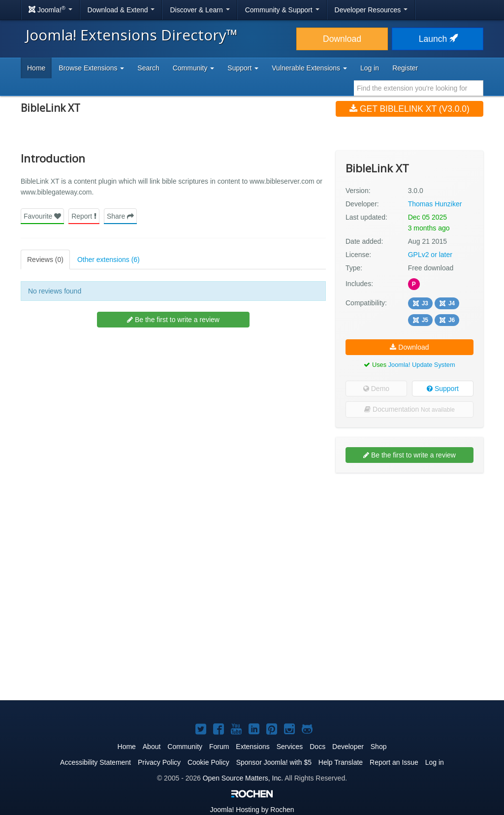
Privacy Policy (159, 762)
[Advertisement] (409, 544)
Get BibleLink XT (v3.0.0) (409, 109)
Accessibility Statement (95, 762)
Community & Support (282, 10)
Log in (370, 68)
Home (36, 68)
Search (148, 68)
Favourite (42, 216)
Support (443, 389)
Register (405, 68)
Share (120, 216)
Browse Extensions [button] (91, 68)
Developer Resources (371, 10)
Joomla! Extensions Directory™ (132, 35)
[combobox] (419, 88)
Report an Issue (394, 762)
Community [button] (194, 68)
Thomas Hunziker (435, 204)
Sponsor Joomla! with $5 (274, 762)
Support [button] (243, 68)
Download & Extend (121, 10)
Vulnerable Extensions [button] (309, 68)
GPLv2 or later (430, 255)
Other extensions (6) (109, 260)
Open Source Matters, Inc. (243, 778)
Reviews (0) (45, 260)
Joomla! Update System (422, 365)
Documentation (409, 409)
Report (84, 216)
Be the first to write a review (173, 320)
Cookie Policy (208, 762)
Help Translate (341, 762)
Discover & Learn (200, 10)
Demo (376, 389)
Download (342, 39)
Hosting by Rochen (252, 810)
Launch (438, 39)
